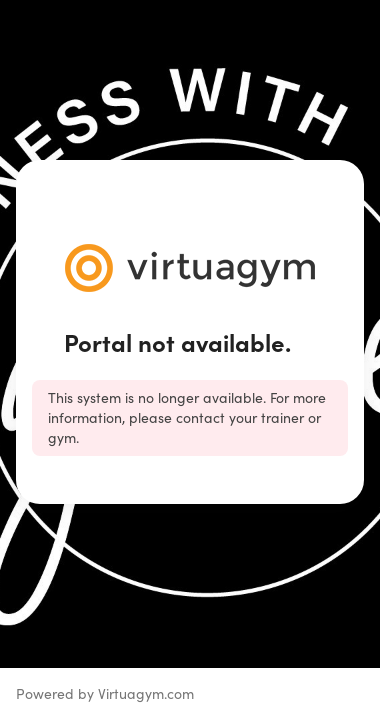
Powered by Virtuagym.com (105, 693)
